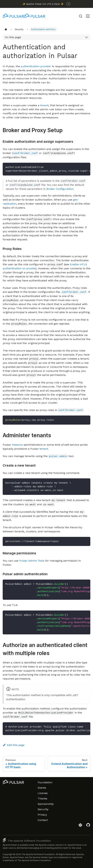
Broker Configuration (60, 189)
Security (43, 809)
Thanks (42, 798)
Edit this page (14, 745)
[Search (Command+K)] (81, 16)
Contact (43, 820)
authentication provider (36, 66)
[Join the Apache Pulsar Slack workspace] (81, 826)
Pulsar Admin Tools (32, 561)
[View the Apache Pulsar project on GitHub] (88, 826)
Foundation (45, 782)
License (43, 793)
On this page (13, 37)
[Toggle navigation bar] (88, 16)
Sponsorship (46, 804)
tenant (44, 105)
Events (42, 788)
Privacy (42, 815)
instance (17, 445)
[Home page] (6, 29)
